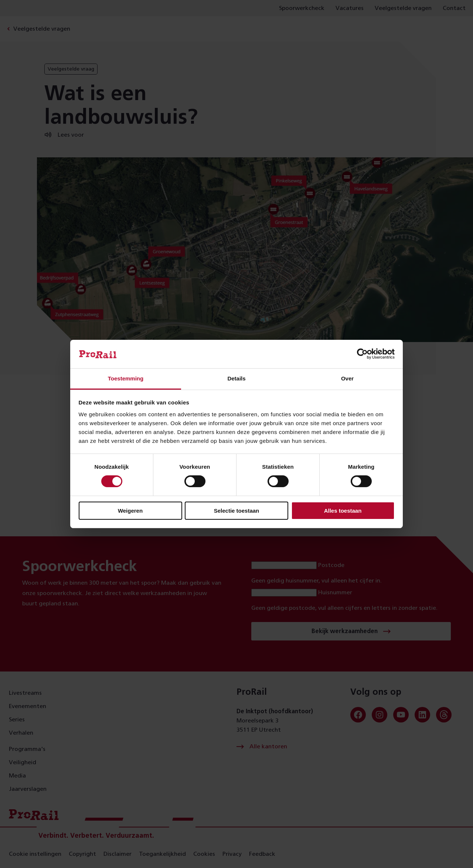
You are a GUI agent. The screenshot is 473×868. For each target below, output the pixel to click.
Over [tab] (347, 378)
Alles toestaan (343, 511)
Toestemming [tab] (126, 378)
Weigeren (130, 511)
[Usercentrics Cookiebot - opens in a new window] (362, 354)
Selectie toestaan (237, 511)
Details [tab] (236, 378)
